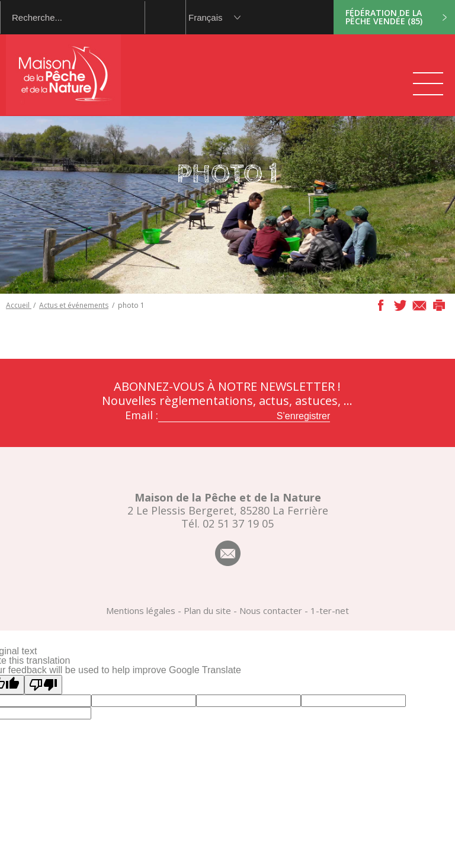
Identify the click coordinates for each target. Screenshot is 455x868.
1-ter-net (330, 610)
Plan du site (207, 610)
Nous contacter (271, 610)
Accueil (19, 305)
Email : (142, 415)
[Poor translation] (43, 685)
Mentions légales (141, 610)
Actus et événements (74, 305)
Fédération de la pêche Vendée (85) (384, 17)
